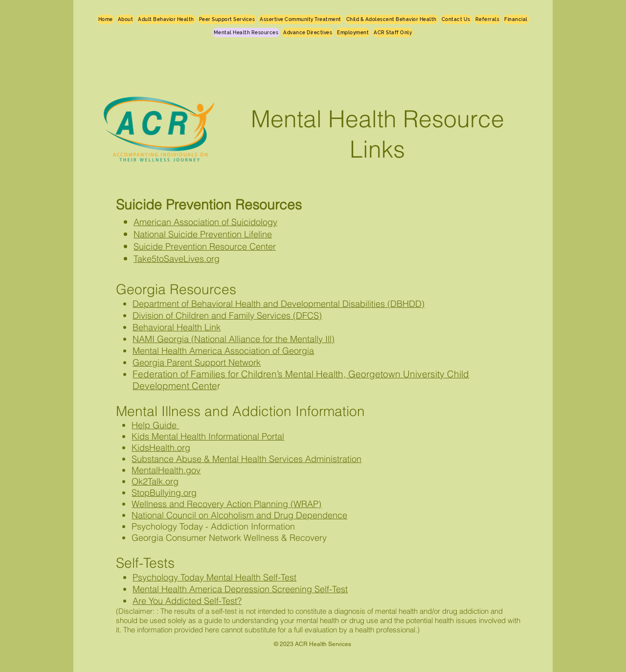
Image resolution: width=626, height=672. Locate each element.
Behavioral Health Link (177, 327)
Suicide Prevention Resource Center (205, 246)
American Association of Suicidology (205, 222)
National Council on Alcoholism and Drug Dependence (239, 515)
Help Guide (155, 425)
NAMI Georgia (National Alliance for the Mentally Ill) (234, 339)
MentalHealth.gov (166, 470)
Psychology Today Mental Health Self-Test (214, 577)
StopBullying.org (164, 493)
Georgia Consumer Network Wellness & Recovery (229, 538)
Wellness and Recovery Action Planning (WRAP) (226, 504)
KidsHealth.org (161, 448)
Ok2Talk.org (155, 481)
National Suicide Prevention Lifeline (203, 234)
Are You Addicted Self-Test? (187, 601)
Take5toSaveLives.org (177, 259)
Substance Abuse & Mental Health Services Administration (246, 459)
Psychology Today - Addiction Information (213, 526)
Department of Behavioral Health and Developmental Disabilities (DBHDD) (279, 304)
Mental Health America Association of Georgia (223, 351)
